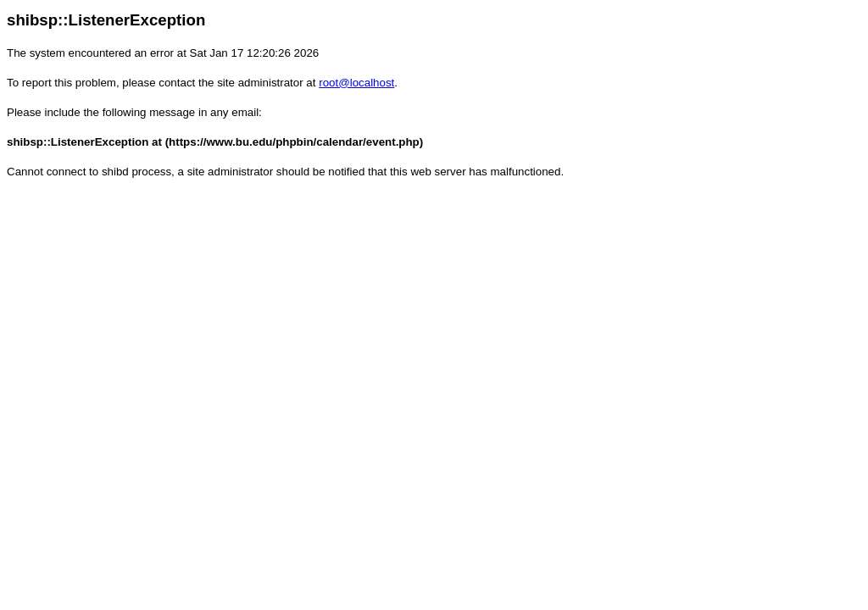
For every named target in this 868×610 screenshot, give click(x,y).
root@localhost (356, 83)
